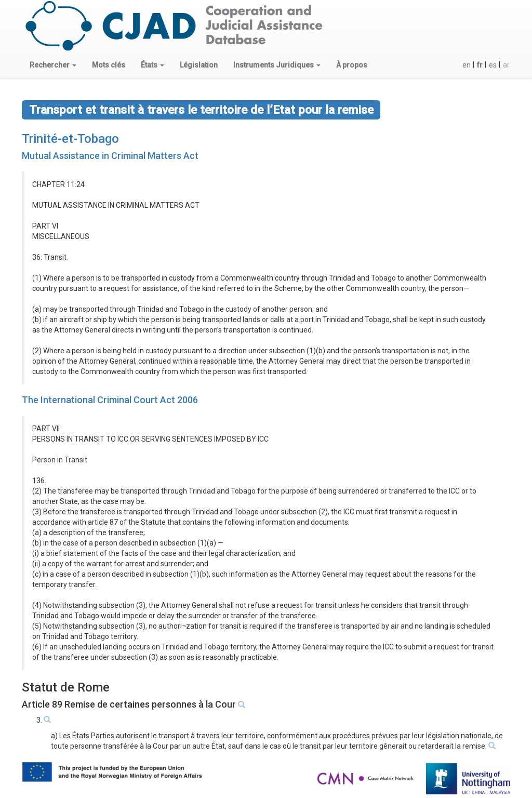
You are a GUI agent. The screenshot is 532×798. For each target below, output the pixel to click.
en (467, 65)
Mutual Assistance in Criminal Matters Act (110, 156)
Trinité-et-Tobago (70, 139)
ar (506, 65)
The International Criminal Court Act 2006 (110, 400)
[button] (53, 65)
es (493, 65)
